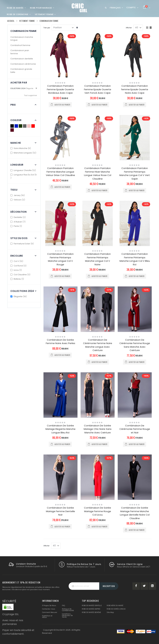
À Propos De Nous (49, 606)
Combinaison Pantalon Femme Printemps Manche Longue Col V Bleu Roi (135, 259)
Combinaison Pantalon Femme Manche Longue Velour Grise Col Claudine (60, 172)
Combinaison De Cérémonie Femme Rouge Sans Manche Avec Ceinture (135, 345)
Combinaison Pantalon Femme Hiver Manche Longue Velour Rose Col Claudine (98, 173)
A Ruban (18, 222)
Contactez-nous (49, 609)
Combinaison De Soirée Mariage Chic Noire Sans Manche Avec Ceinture (98, 429)
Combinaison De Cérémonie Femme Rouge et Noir (135, 429)
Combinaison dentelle (22, 59)
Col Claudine (21, 275)
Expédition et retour (47, 617)
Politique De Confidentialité (68, 610)
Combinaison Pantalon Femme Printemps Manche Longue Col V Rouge (60, 259)
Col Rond (19, 266)
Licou (16, 270)
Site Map (110, 612)
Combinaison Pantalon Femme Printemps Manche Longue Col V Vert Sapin (135, 173)
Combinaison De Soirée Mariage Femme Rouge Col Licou (98, 511)
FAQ (63, 606)
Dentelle (18, 217)
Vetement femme (27, 21)
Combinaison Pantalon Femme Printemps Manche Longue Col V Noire (98, 259)
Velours (18, 200)
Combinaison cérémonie (23, 64)
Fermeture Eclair (22, 244)
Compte (131, 8)
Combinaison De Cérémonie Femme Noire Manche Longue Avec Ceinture (98, 345)
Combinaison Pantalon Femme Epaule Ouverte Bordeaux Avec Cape (60, 89)
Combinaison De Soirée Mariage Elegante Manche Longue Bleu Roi (60, 429)
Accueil (11, 21)
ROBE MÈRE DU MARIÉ (115, 606)
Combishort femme (20, 45)
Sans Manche (21, 148)
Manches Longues (24, 153)
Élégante (19, 296)
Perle (17, 226)
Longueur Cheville (24, 170)
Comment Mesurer (50, 612)
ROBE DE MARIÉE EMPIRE (91, 609)
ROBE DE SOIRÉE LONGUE (116, 609)
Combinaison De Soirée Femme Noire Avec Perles (60, 342)
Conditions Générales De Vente (67, 615)
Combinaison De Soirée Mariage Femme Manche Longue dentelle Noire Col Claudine (135, 513)
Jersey (18, 195)
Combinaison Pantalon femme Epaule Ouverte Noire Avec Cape (135, 89)
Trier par (47, 28)
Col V (17, 261)
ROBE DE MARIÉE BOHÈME (91, 612)
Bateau (18, 279)
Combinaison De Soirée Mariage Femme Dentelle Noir (60, 511)
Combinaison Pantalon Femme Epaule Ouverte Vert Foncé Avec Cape (98, 89)
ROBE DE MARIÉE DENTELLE (92, 606)
